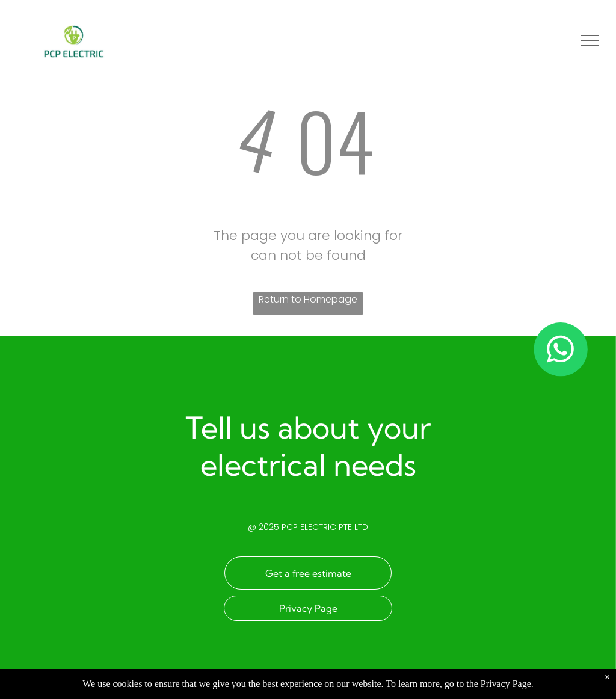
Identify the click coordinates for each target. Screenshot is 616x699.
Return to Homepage (308, 299)
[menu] (590, 40)
